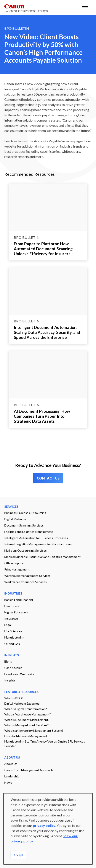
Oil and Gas (12, 644)
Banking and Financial (19, 600)
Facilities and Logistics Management (29, 532)
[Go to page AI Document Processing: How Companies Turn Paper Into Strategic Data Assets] (48, 375)
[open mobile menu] (85, 8)
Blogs (8, 661)
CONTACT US (48, 478)
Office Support (14, 563)
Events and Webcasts (19, 674)
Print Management (17, 569)
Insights (10, 680)
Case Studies (13, 668)
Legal (8, 625)
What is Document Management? (27, 720)
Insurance (11, 618)
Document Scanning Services (24, 525)
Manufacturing (14, 637)
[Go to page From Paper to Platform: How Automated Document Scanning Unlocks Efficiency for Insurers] (48, 207)
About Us (11, 764)
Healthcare (12, 606)
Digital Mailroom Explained (22, 703)
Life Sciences (13, 631)
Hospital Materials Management (26, 736)
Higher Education (16, 612)
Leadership (12, 776)
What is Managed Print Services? (26, 725)
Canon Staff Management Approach (29, 770)
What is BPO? (14, 698)
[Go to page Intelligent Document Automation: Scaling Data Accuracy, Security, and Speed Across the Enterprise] (48, 291)
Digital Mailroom (15, 519)
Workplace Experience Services (26, 582)
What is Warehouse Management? (28, 714)
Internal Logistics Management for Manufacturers (38, 544)
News (8, 783)
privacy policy (44, 825)
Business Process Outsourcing (25, 513)
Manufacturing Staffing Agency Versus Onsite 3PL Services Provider (45, 744)
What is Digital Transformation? (26, 709)
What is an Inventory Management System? (34, 731)
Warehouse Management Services (27, 576)
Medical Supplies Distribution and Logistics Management (42, 557)
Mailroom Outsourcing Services (26, 550)
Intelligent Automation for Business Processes (36, 538)
